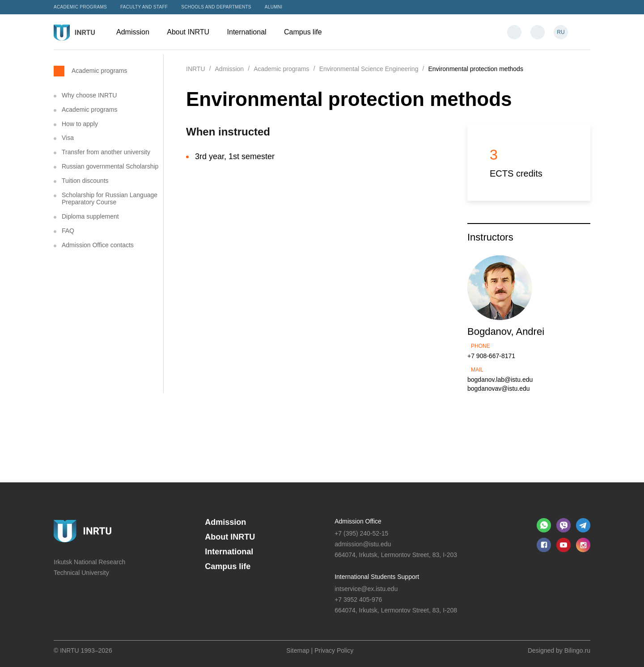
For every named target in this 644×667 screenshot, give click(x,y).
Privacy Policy (334, 650)
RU (561, 32)
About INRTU (192, 32)
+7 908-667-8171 (491, 356)
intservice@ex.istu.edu (366, 589)
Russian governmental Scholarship (110, 166)
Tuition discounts (85, 181)
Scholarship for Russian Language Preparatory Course (110, 199)
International (251, 32)
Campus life (307, 32)
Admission (137, 32)
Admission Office (358, 521)
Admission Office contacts (98, 245)
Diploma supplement (90, 216)
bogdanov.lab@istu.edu (500, 380)
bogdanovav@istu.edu (499, 388)
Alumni (274, 7)
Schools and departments (216, 7)
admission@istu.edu (363, 544)
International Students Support (377, 577)
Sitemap (298, 650)
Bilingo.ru (577, 650)
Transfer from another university (106, 152)
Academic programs (80, 7)
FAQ (68, 231)
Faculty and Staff (144, 7)
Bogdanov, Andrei (506, 331)
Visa (68, 138)
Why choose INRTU (89, 95)
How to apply (80, 124)
